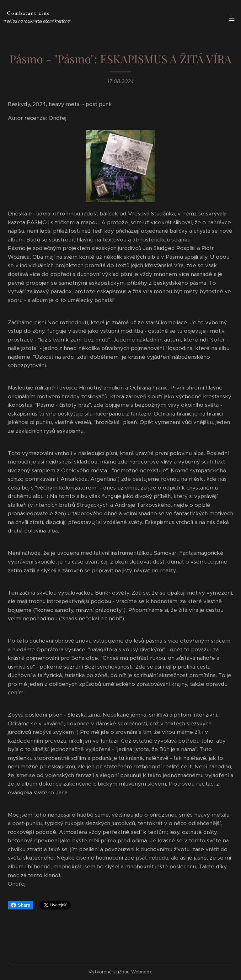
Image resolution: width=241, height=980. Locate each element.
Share (21, 905)
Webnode (142, 972)
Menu (232, 18)
